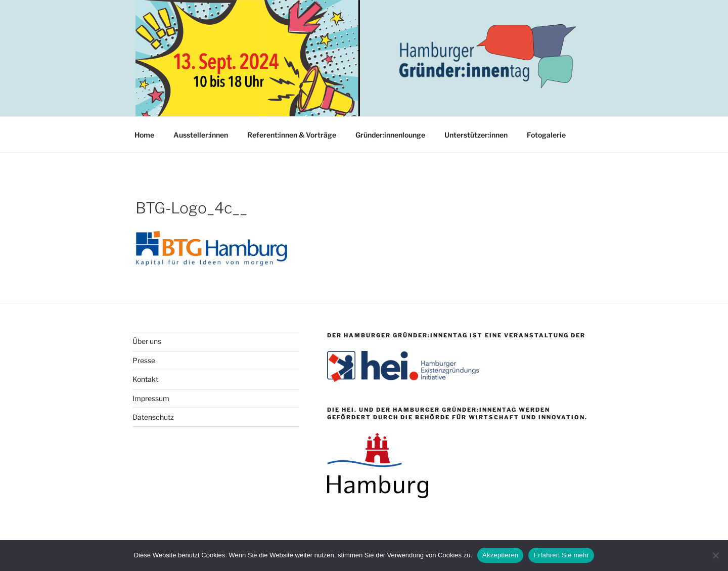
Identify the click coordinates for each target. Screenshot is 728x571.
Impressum (151, 398)
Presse (144, 360)
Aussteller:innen (201, 135)
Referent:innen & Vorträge (292, 135)
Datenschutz (153, 417)
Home (144, 135)
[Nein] (715, 555)
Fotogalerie (546, 135)
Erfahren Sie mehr (561, 555)
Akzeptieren (500, 555)
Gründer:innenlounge (390, 135)
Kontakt (145, 379)
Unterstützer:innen (476, 135)
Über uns (147, 341)
